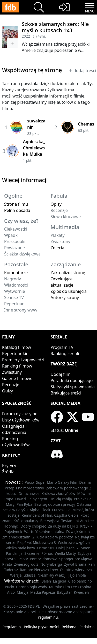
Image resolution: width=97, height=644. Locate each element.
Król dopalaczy (26, 521)
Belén (46, 581)
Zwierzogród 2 (26, 564)
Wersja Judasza (23, 575)
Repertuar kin (15, 354)
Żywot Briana (75, 564)
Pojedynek (13, 532)
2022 (26, 36)
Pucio (29, 482)
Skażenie (32, 553)
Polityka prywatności (41, 627)
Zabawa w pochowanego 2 (69, 488)
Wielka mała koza (20, 548)
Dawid (21, 499)
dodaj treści (82, 71)
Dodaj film (61, 374)
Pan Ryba (24, 504)
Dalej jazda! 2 (67, 548)
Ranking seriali (65, 354)
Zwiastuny (12, 372)
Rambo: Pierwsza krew (39, 570)
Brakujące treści (66, 393)
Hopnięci (11, 526)
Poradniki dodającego (72, 380)
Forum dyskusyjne (20, 414)
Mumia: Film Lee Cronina (70, 587)
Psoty (23, 559)
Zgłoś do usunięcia (69, 291)
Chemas (86, 124)
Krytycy (9, 466)
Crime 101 (46, 548)
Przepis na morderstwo (25, 488)
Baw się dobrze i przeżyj (54, 504)
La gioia (60, 581)
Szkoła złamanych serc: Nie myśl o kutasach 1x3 (55, 27)
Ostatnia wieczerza (76, 570)
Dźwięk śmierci (79, 532)
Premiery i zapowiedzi (23, 360)
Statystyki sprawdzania (73, 387)
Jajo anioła (77, 575)
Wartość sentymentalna (44, 532)
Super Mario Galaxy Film (57, 482)
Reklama (69, 627)
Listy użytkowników (21, 420)
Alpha (35, 510)
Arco (11, 592)
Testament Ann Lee (78, 521)
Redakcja (87, 627)
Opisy (56, 204)
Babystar (64, 592)
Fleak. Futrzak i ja (56, 510)
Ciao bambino (80, 581)
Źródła (8, 472)
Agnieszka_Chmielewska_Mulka (34, 148)
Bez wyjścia (50, 521)
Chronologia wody (32, 587)
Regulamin (12, 627)
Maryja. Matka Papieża (36, 592)
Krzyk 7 (86, 526)
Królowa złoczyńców (58, 493)
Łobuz (11, 493)
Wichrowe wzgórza (74, 542)
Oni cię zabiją (61, 499)
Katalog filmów (17, 347)
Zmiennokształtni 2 (18, 537)
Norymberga (51, 564)
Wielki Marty (65, 553)
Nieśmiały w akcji (52, 575)
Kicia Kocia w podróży (55, 537)
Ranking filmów (17, 366)
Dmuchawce (29, 493)
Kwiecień (81, 592)
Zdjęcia (58, 248)
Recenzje (11, 385)
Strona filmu (16, 204)
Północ (47, 553)
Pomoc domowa (43, 559)
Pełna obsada (17, 210)
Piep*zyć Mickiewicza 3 (37, 542)
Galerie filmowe (17, 378)
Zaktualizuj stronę (68, 273)
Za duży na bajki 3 (63, 526)
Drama (85, 482)
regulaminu (48, 617)
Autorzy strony (65, 297)
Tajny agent (38, 499)
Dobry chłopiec (33, 526)
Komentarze (16, 273)
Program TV (62, 347)
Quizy (8, 391)
